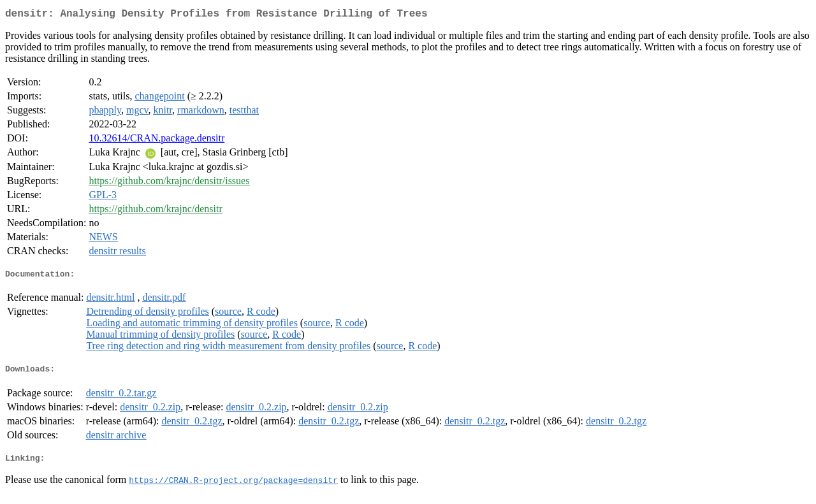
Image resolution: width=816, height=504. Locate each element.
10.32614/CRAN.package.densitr (157, 140)
